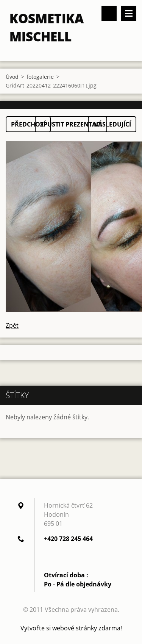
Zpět (12, 325)
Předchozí (28, 124)
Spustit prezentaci (71, 124)
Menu (129, 13)
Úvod (12, 77)
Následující (112, 124)
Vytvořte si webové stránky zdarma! (71, 628)
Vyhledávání (109, 13)
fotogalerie (40, 77)
